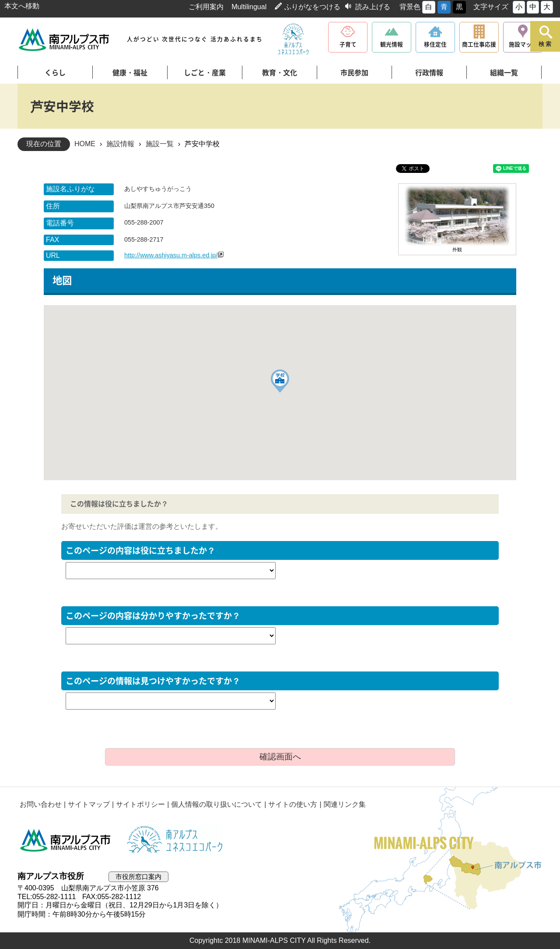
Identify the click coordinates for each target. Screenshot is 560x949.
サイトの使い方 (293, 804)
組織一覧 (504, 73)
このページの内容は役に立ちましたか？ (140, 550)
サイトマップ (89, 804)
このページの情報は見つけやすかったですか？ (153, 681)
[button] (280, 381)
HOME (85, 144)
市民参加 (354, 73)
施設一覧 (160, 144)
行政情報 (429, 73)
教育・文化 (280, 73)
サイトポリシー (140, 804)
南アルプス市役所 (66, 840)
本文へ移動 (22, 6)
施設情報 (120, 144)
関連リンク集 (345, 804)
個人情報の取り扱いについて (217, 804)
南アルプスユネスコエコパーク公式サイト (293, 39)
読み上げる (373, 7)
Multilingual (249, 7)
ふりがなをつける (312, 7)
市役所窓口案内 (138, 877)
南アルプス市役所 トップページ (65, 40)
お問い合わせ (41, 804)
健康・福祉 (130, 73)
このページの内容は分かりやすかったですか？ (153, 616)
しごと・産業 (205, 73)
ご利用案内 (206, 7)
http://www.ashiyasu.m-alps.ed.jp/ (171, 255)
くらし (55, 73)
